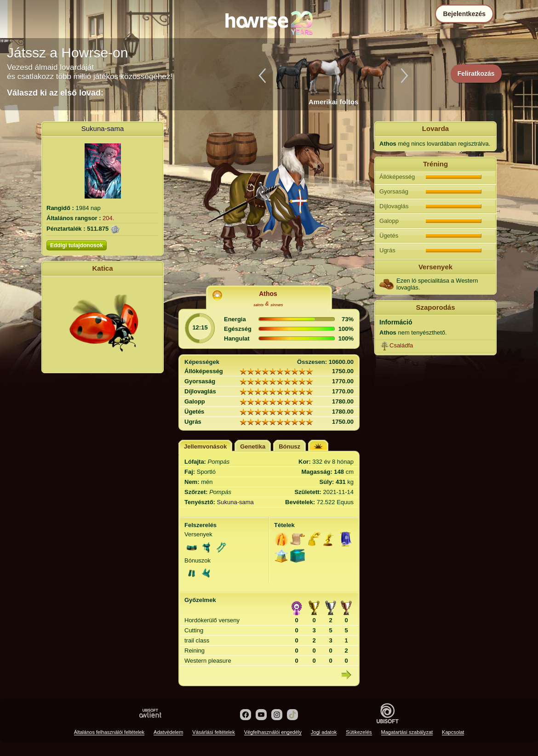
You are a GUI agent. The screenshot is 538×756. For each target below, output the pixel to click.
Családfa (401, 345)
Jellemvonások (205, 446)
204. (108, 218)
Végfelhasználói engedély (273, 732)
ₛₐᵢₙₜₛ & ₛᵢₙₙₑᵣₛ (268, 304)
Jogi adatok (324, 732)
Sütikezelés (359, 732)
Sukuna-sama (103, 128)
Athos (268, 294)
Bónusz (289, 446)
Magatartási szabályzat (407, 732)
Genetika (253, 446)
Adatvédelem (168, 732)
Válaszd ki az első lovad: (55, 93)
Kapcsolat (453, 732)
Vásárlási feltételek (213, 732)
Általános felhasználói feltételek (109, 732)
